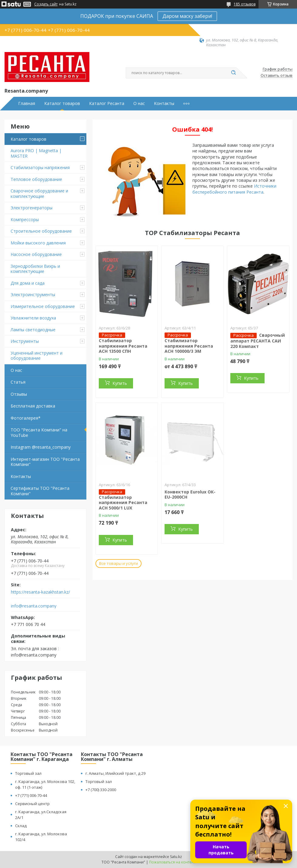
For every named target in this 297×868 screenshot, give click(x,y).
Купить (120, 383)
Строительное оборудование (41, 231)
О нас (139, 103)
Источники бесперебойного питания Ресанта (234, 189)
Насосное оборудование (36, 254)
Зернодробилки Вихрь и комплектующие (35, 269)
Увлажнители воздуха (33, 318)
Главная (27, 103)
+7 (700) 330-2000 (101, 790)
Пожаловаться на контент (172, 862)
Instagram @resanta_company (41, 447)
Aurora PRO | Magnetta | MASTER (36, 153)
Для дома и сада (28, 283)
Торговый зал (28, 773)
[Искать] (233, 73)
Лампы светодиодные (33, 330)
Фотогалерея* (26, 418)
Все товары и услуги (118, 563)
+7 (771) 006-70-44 (31, 795)
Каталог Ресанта (107, 103)
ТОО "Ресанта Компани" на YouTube (39, 432)
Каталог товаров (62, 103)
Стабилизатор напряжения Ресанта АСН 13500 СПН (123, 346)
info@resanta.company (34, 606)
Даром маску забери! (187, 16)
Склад (21, 826)
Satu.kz (176, 857)
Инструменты (25, 341)
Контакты (164, 103)
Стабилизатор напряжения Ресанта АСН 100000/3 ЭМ (189, 346)
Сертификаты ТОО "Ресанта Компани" (40, 491)
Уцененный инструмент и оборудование (37, 356)
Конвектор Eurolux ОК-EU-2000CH (190, 495)
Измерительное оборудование (43, 306)
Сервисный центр (32, 804)
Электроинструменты (33, 295)
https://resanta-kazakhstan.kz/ (40, 592)
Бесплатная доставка (33, 406)
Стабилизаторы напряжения (40, 167)
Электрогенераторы (32, 208)
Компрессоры (25, 219)
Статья (18, 382)
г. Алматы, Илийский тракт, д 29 (115, 773)
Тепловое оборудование (36, 179)
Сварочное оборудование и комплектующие (39, 193)
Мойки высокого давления (38, 243)
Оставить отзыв (277, 76)
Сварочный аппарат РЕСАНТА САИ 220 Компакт (258, 341)
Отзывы (19, 394)
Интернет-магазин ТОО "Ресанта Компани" (45, 462)
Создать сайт (46, 4)
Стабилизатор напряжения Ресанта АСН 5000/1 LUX (123, 503)
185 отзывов (245, 4)
